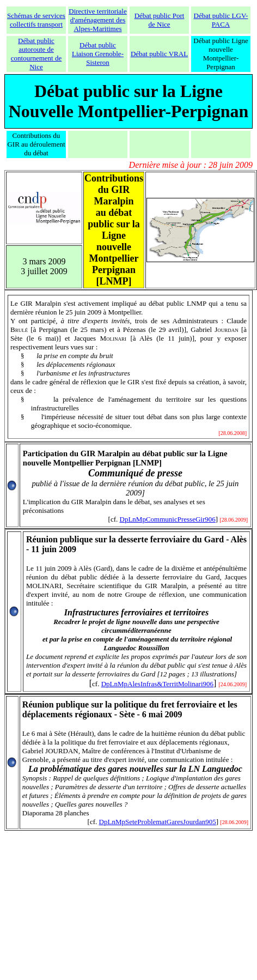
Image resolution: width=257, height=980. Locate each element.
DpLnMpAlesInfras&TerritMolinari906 (157, 684)
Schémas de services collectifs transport (36, 20)
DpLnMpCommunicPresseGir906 (168, 519)
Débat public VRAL (159, 54)
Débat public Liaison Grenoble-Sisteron (98, 54)
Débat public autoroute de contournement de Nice (36, 54)
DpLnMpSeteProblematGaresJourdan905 (158, 822)
